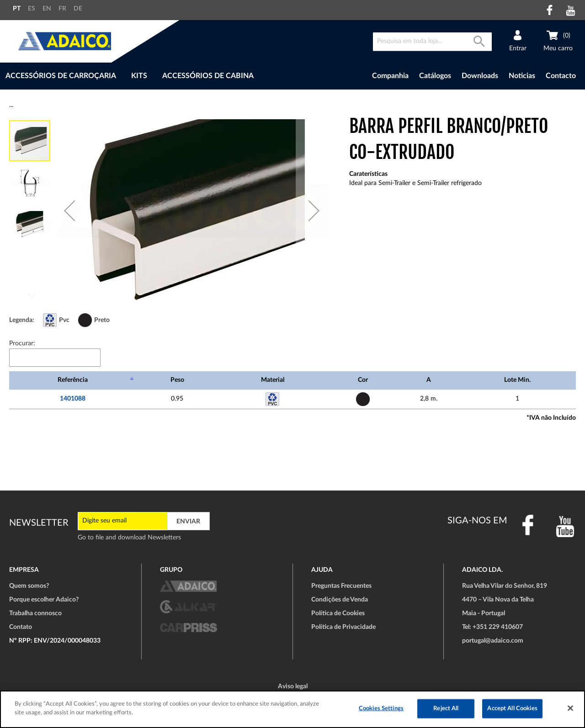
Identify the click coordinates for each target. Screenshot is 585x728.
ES (32, 9)
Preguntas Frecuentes (341, 586)
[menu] (164, 76)
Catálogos (435, 76)
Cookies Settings (381, 709)
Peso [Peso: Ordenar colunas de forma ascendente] (177, 380)
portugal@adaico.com (493, 641)
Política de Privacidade (343, 627)
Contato (21, 627)
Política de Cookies (338, 613)
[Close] (570, 708)
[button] (69, 211)
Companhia (390, 76)
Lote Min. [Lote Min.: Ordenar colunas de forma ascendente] (517, 380)
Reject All (446, 709)
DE (78, 9)
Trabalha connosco (35, 613)
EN (47, 9)
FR (62, 9)
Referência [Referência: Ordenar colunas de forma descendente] (73, 380)
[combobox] (432, 42)
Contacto (561, 76)
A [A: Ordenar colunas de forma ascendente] (429, 380)
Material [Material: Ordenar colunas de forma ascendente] (273, 380)
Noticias (522, 76)
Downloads (480, 76)
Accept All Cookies (512, 709)
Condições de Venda (340, 600)
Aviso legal (293, 686)
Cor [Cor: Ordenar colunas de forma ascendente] (363, 380)
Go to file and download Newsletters (129, 538)
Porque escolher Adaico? (44, 600)
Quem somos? (29, 586)
